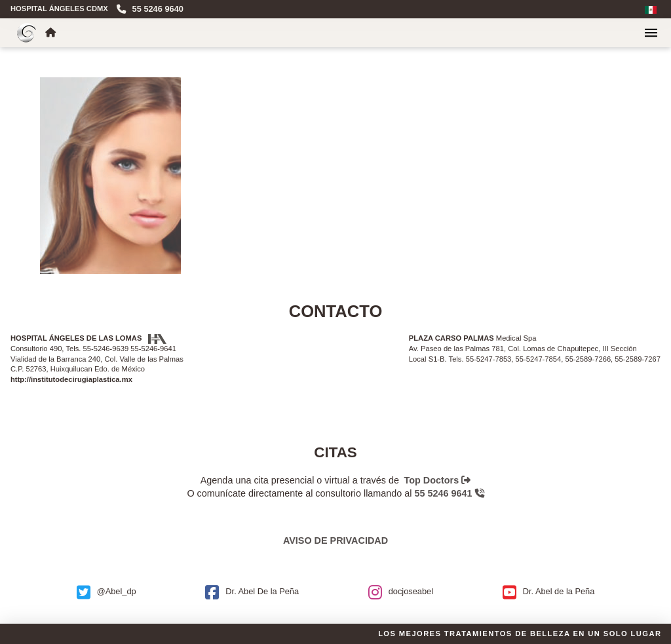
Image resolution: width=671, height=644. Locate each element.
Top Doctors (438, 480)
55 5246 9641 (450, 493)
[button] (651, 33)
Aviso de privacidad (335, 540)
